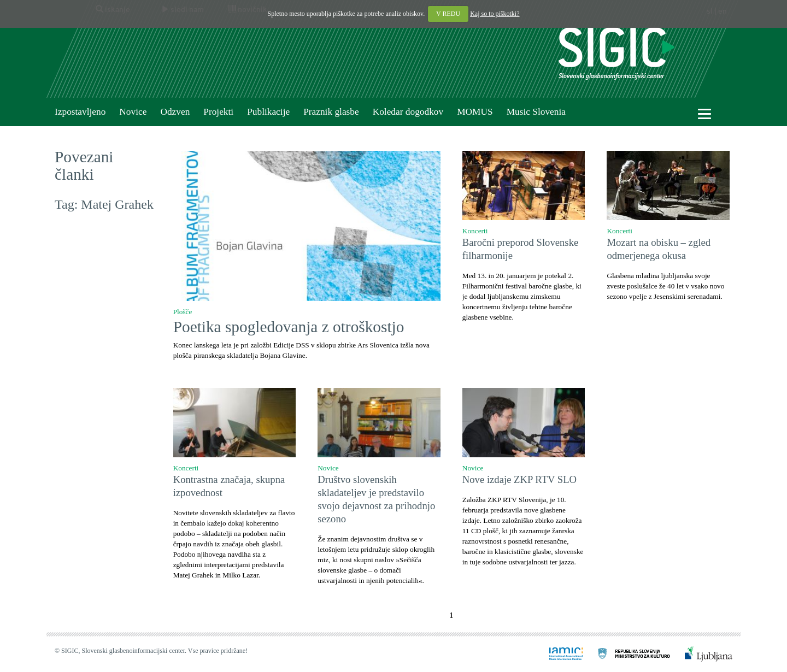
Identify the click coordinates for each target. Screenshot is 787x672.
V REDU (448, 14)
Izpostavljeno (80, 112)
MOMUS (475, 112)
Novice (133, 112)
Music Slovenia (536, 112)
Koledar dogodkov (408, 112)
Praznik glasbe (331, 112)
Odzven (175, 112)
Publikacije (268, 112)
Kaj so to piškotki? (495, 14)
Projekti (218, 112)
